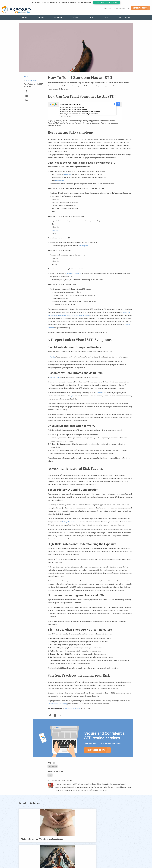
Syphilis (52, 357)
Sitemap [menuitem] (91, 861)
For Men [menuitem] (41, 17)
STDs (50, 775)
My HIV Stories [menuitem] (125, 17)
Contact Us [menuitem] (82, 861)
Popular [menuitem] (76, 17)
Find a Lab (108, 8)
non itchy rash (84, 246)
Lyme (72, 396)
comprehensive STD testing (57, 704)
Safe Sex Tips (53, 766)
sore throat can (54, 377)
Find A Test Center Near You (107, 2)
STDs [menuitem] (91, 17)
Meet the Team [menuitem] (102, 861)
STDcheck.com (120, 8)
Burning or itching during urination (78, 315)
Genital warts (60, 181)
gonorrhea (100, 393)
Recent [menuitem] (25, 17)
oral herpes (67, 174)
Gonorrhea (55, 230)
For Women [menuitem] (58, 17)
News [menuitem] (106, 17)
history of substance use (71, 522)
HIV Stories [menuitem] (71, 861)
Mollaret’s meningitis (74, 274)
